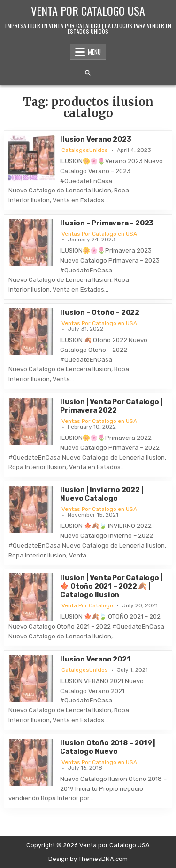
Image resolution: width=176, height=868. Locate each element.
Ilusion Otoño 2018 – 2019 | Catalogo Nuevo (108, 747)
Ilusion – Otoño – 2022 (100, 312)
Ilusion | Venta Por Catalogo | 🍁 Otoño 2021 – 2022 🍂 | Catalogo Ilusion (111, 586)
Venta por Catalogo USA (88, 10)
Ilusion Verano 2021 (95, 659)
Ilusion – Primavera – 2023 (107, 223)
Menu (94, 52)
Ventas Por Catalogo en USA (99, 234)
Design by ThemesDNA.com (88, 859)
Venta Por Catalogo (87, 605)
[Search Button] (88, 73)
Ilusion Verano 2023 (96, 139)
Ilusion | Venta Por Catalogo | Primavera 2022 (111, 406)
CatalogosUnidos (85, 150)
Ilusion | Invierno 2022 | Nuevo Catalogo (102, 494)
